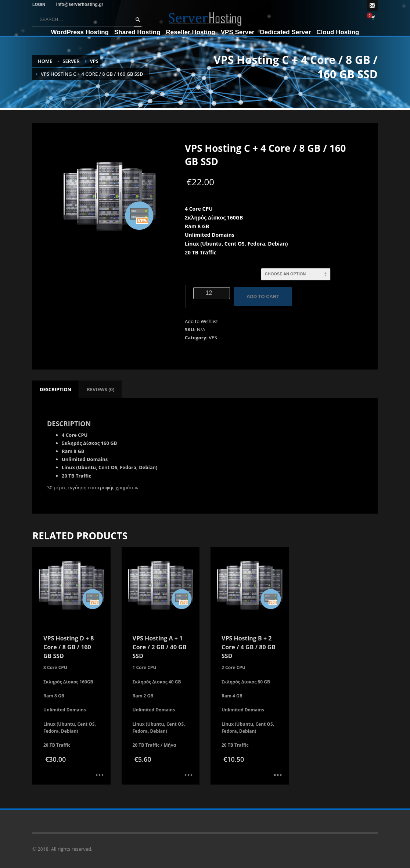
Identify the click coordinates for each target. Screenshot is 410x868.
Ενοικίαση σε (206, 272)
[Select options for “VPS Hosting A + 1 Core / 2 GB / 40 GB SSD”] (188, 775)
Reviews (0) (100, 389)
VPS (213, 337)
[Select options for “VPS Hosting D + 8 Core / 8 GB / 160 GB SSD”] (100, 775)
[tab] (55, 389)
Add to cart (263, 297)
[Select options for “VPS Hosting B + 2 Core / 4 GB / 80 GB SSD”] (278, 775)
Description (55, 389)
